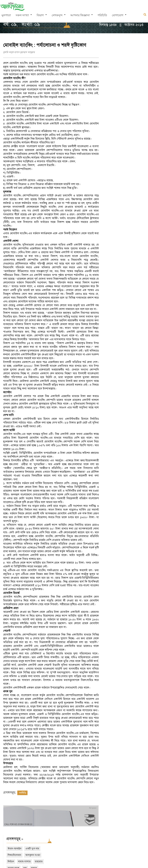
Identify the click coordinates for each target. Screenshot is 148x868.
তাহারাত (136, 68)
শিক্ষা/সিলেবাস (112, 61)
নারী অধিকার (111, 106)
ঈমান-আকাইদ (112, 55)
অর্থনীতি (22, 793)
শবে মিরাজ (124, 100)
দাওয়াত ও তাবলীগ (114, 94)
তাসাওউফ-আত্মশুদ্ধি (115, 87)
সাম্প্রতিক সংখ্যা (117, 133)
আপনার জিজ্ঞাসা (80, 16)
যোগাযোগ (118, 16)
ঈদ (135, 100)
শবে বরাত (110, 100)
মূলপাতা (6, 16)
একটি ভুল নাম (130, 55)
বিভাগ (40, 16)
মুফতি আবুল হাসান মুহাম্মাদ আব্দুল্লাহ (19, 52)
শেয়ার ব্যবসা (133, 94)
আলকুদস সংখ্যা (130, 61)
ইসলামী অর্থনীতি (136, 87)
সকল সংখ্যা (22, 16)
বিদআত (125, 106)
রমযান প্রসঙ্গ (111, 74)
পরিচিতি (102, 16)
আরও (112, 119)
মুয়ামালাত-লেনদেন (115, 81)
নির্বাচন (109, 68)
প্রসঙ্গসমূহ (113, 45)
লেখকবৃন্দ (57, 16)
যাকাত (132, 74)
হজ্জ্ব (123, 74)
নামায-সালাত (122, 68)
